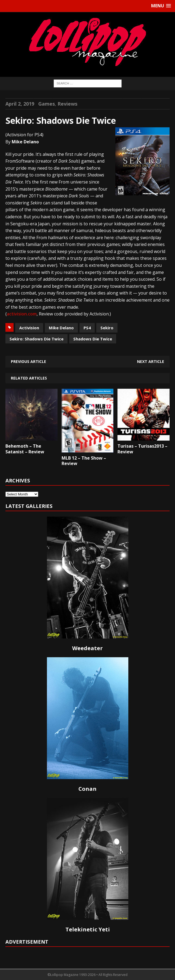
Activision (29, 328)
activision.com (22, 314)
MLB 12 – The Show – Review (84, 461)
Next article (151, 361)
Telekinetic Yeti (88, 929)
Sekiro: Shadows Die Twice (36, 339)
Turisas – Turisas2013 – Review (142, 449)
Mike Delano (61, 328)
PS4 (87, 328)
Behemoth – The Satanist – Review (25, 449)
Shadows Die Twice (93, 339)
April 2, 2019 (20, 104)
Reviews (67, 104)
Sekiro (107, 328)
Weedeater (87, 648)
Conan (87, 789)
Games (47, 104)
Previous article (28, 361)
